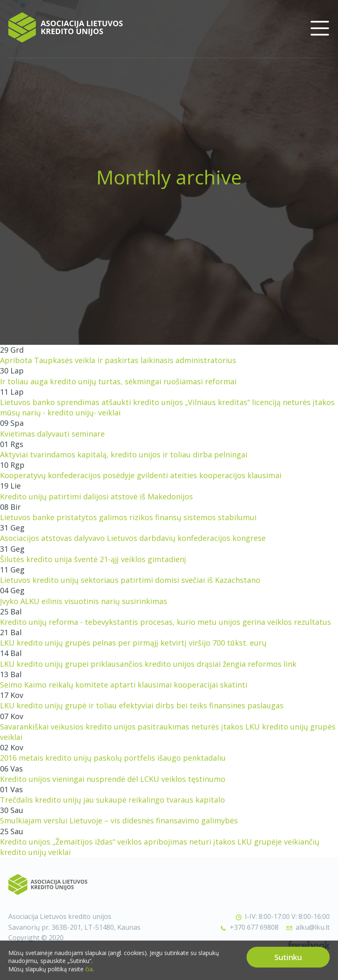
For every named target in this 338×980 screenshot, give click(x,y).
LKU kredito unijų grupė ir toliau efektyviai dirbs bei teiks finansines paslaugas (142, 705)
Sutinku (288, 960)
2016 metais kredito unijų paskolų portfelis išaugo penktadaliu (113, 758)
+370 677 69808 (254, 927)
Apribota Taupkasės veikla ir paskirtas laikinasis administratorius (118, 360)
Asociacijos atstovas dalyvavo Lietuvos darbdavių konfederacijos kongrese (133, 538)
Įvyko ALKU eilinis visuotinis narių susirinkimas (84, 601)
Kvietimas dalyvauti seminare (52, 434)
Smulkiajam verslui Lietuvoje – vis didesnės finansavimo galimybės (119, 820)
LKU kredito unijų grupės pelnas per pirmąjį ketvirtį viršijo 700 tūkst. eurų (133, 643)
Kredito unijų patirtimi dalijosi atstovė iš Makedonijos (96, 496)
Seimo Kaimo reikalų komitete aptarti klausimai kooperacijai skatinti (124, 685)
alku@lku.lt (313, 927)
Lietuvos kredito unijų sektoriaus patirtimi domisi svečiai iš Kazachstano (130, 580)
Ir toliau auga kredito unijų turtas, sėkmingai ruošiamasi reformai (118, 381)
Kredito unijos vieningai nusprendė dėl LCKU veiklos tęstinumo (113, 779)
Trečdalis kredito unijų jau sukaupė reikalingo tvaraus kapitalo (112, 800)
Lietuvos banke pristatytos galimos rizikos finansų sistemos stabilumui (128, 517)
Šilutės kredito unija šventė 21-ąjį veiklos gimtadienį (93, 559)
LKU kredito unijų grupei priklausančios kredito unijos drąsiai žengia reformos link (148, 664)
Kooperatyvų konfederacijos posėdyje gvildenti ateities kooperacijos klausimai (141, 475)
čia (89, 971)
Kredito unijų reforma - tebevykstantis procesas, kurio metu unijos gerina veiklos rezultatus (165, 622)
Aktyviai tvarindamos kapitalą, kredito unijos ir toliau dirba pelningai (124, 454)
